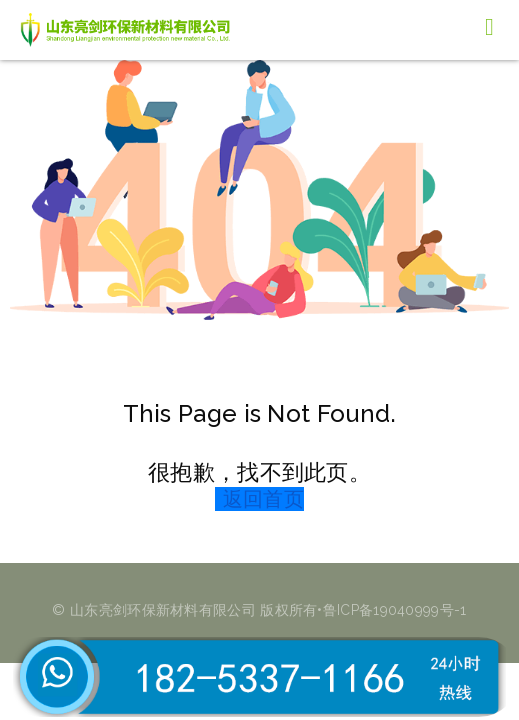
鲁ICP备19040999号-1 (395, 610)
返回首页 (263, 499)
